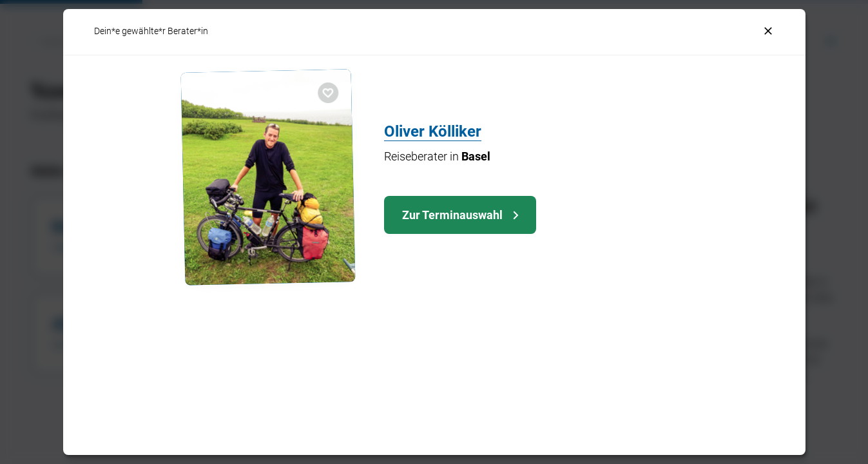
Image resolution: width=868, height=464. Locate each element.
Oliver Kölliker (433, 131)
